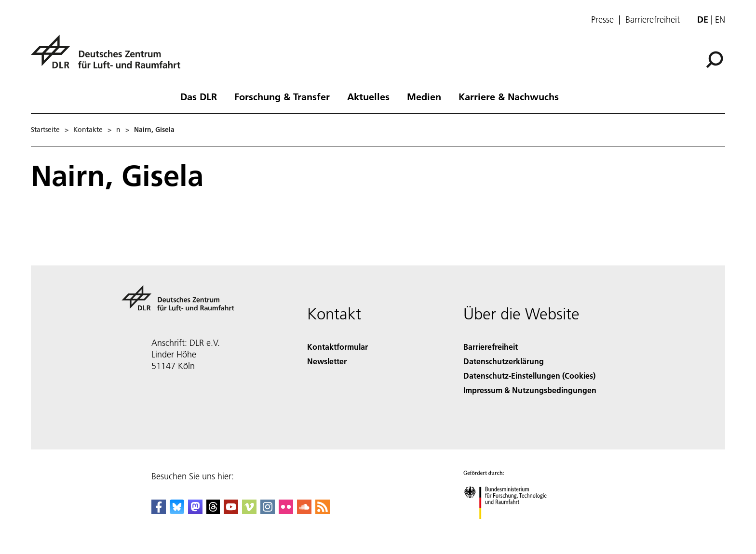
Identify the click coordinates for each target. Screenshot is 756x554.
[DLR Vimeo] (249, 511)
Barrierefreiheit (653, 20)
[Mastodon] (195, 511)
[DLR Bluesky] (177, 511)
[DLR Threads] (213, 511)
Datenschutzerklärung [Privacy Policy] (504, 361)
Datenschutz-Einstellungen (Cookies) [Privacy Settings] (529, 376)
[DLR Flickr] (286, 511)
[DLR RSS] (323, 511)
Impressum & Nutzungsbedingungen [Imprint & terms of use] (530, 390)
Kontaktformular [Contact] (337, 347)
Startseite (45, 130)
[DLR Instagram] (268, 511)
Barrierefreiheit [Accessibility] (491, 347)
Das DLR (199, 96)
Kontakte (88, 130)
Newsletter (327, 361)
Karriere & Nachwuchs (509, 96)
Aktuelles (368, 96)
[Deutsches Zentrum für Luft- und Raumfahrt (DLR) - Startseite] (109, 57)
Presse (602, 20)
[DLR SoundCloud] (304, 511)
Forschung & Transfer (282, 96)
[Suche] (715, 60)
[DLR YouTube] (231, 511)
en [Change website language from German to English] (720, 20)
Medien (424, 96)
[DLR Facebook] (159, 511)
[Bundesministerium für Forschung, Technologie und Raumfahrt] (510, 527)
